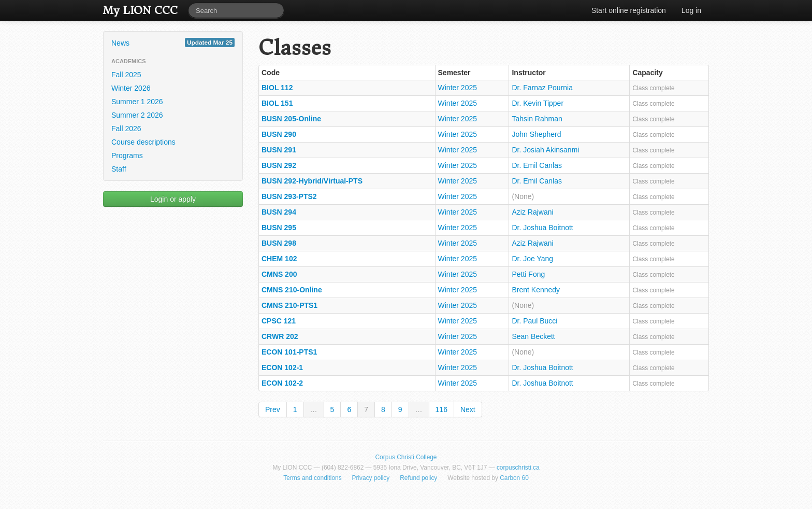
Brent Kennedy (536, 290)
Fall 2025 (126, 75)
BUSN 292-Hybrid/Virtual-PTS (312, 181)
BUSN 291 (279, 150)
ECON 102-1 (282, 367)
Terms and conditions (312, 478)
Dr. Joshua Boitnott (542, 228)
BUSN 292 (279, 165)
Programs (127, 155)
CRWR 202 (280, 336)
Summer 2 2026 (137, 115)
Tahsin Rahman (537, 119)
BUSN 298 (279, 243)
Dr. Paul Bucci (534, 321)
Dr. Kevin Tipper (538, 103)
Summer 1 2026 (137, 102)
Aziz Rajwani (532, 212)
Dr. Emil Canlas (536, 165)
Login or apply (173, 199)
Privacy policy (371, 478)
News (173, 43)
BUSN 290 (279, 134)
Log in (691, 10)
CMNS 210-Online (292, 290)
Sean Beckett (533, 336)
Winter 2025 (458, 88)
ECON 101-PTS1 (289, 352)
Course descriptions (143, 142)
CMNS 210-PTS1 (289, 305)
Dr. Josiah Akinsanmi (545, 150)
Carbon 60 (514, 478)
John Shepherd (536, 134)
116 (441, 409)
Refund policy (418, 478)
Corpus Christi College (406, 457)
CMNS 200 (279, 274)
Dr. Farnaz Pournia (542, 88)
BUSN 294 (279, 212)
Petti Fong (528, 274)
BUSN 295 (279, 228)
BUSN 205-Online (291, 119)
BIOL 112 (277, 88)
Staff (119, 169)
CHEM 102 (279, 259)
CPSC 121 (279, 321)
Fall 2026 (126, 129)
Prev (273, 409)
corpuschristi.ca (518, 468)
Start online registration (629, 10)
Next (468, 409)
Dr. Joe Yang (532, 259)
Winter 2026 (131, 88)
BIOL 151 (277, 103)
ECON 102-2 (282, 383)
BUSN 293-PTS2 (289, 196)
